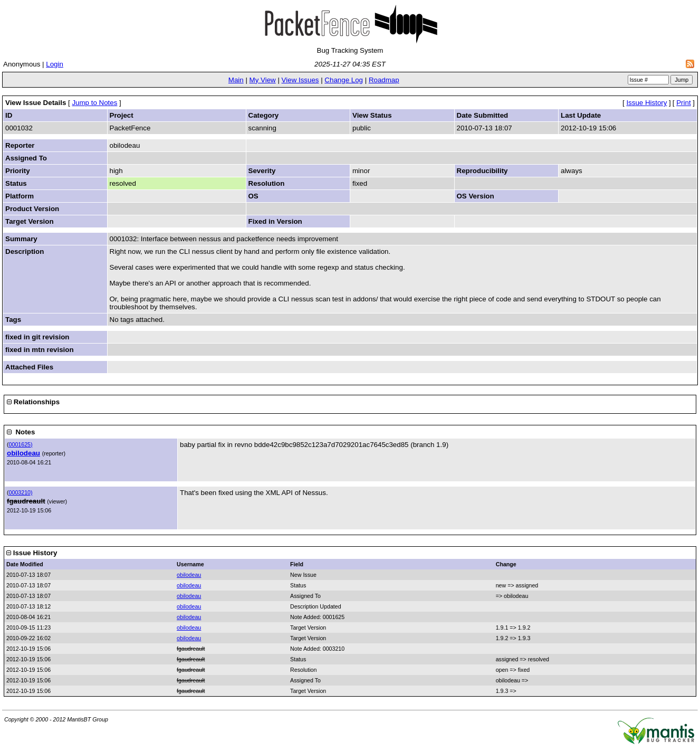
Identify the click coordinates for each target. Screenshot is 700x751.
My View (263, 80)
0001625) (21, 444)
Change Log (344, 80)
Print (683, 103)
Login (55, 64)
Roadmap (384, 80)
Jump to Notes (94, 103)
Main (236, 80)
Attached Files (29, 367)
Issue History (646, 103)
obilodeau (23, 453)
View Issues (300, 80)
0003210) (21, 492)
